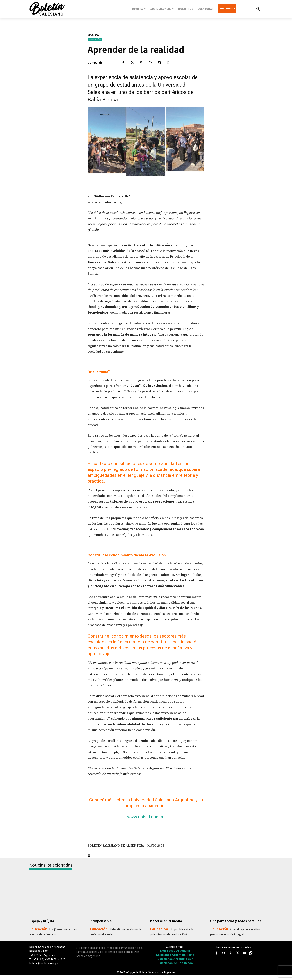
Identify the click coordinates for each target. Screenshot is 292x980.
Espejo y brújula (43, 921)
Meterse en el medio (168, 921)
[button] (258, 9)
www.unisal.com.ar (146, 817)
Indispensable (102, 921)
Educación (95, 39)
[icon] (251, 959)
